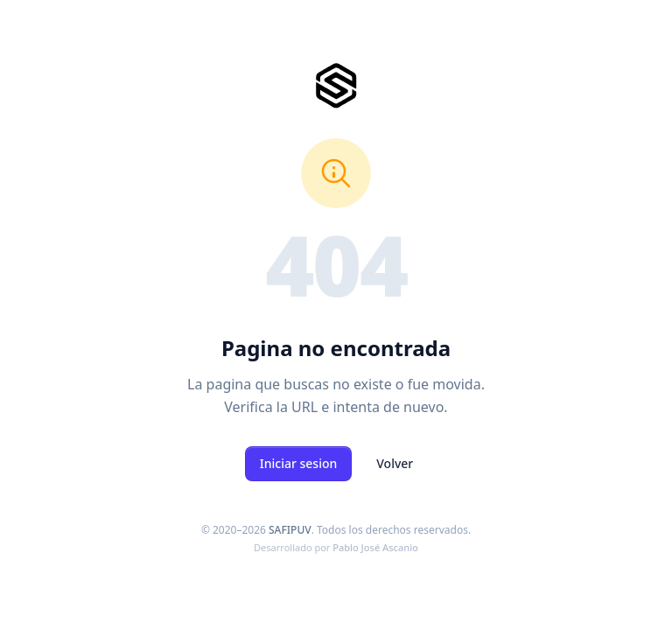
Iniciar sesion (299, 463)
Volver (395, 463)
